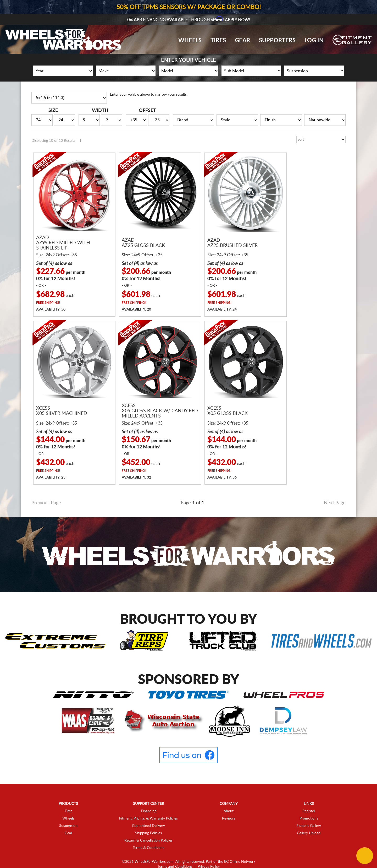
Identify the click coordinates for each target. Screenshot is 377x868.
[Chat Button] (365, 856)
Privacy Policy (209, 853)
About (229, 798)
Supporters (277, 40)
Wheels (190, 40)
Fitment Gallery (309, 812)
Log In (314, 40)
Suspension (68, 812)
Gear (242, 40)
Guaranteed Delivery (148, 812)
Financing (149, 798)
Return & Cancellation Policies (148, 827)
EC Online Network (240, 848)
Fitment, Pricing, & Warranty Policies (148, 805)
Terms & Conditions (148, 834)
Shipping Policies (148, 820)
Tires (218, 40)
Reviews (229, 805)
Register (309, 798)
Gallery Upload (309, 820)
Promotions (309, 805)
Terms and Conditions (175, 853)
